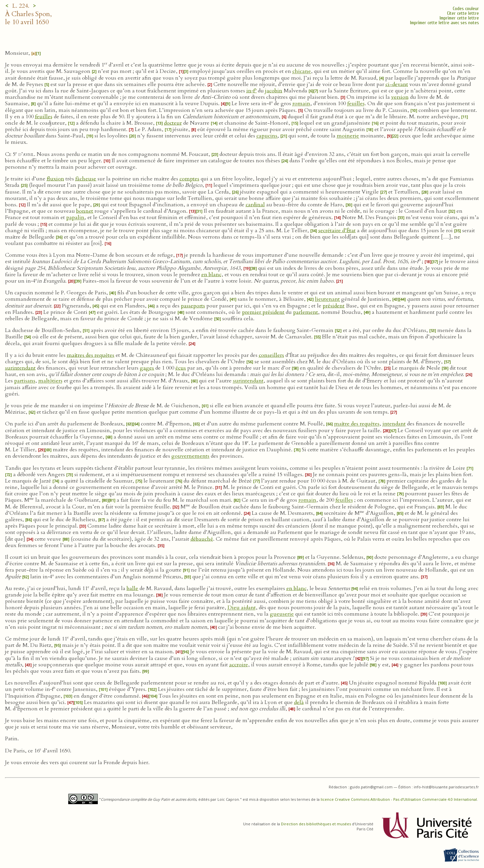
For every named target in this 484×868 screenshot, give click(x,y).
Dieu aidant (242, 608)
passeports (193, 306)
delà (299, 702)
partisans (25, 381)
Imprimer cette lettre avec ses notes (445, 23)
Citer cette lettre (463, 13)
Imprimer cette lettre (459, 18)
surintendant (20, 368)
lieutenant (327, 299)
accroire (239, 665)
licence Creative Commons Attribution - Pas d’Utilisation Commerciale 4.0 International (399, 799)
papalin (75, 217)
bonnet (85, 211)
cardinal (255, 205)
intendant (394, 424)
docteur (173, 123)
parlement (306, 312)
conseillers (271, 355)
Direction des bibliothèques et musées (316, 824)
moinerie (348, 136)
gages (147, 368)
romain (301, 104)
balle (132, 588)
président (334, 306)
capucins (267, 136)
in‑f (251, 91)
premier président (263, 312)
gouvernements (190, 456)
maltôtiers (50, 381)
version (400, 97)
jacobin (274, 91)
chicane (302, 71)
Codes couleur (466, 9)
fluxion (55, 179)
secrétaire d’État (337, 231)
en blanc (211, 275)
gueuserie (282, 614)
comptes (189, 179)
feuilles (356, 104)
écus (181, 368)
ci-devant (397, 84)
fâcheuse (86, 179)
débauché (202, 539)
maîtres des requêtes (91, 355)
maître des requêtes (357, 424)
